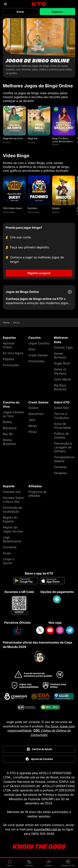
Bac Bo (8, 434)
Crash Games (38, 355)
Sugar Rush (62, 363)
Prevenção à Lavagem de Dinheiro (63, 447)
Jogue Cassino (39, 343)
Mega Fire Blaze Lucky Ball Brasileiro (62, 140)
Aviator (33, 408)
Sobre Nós (61, 408)
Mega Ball (33, 138)
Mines (33, 426)
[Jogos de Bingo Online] (39, 48)
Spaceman (36, 414)
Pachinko (32, 208)
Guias (7, 553)
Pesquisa (60, 473)
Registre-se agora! (39, 273)
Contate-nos (12, 492)
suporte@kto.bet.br (47, 829)
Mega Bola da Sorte (13, 138)
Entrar (20, 12)
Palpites (9, 359)
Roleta (7, 422)
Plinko (33, 432)
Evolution (7, 142)
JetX (32, 420)
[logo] (39, 4)
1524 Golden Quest (12, 208)
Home (6, 323)
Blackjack (10, 428)
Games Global (9, 212)
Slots (32, 349)
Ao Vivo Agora (13, 353)
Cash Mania (62, 379)
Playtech (56, 144)
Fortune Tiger (63, 348)
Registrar (58, 12)
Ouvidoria (10, 547)
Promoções (11, 365)
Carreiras (60, 467)
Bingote (56, 208)
